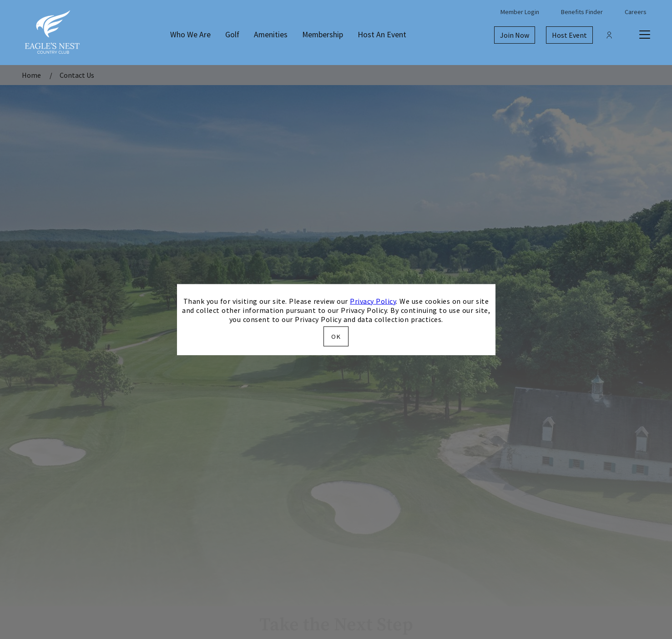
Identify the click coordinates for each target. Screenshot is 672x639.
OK (336, 337)
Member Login (520, 12)
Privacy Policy (373, 301)
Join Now (515, 35)
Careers (636, 12)
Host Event (569, 35)
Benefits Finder (582, 12)
